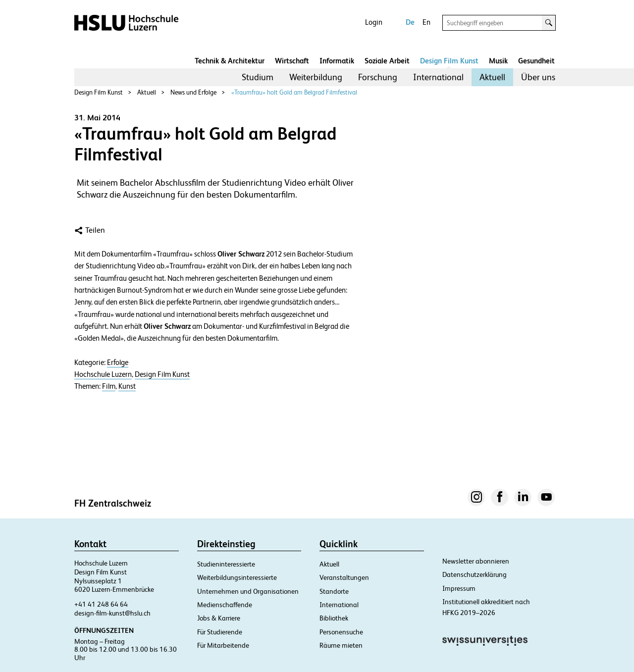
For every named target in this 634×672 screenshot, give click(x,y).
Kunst (127, 386)
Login (374, 22)
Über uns (538, 77)
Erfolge (118, 362)
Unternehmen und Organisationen (248, 591)
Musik (498, 61)
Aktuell (492, 77)
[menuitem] (258, 77)
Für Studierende (220, 632)
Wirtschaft (292, 61)
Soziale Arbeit (387, 61)
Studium (258, 77)
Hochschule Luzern (103, 374)
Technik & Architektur (230, 61)
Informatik (337, 61)
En (426, 22)
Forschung (378, 77)
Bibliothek (334, 618)
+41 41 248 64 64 (101, 604)
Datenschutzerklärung (475, 574)
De (410, 22)
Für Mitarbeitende (223, 645)
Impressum (459, 588)
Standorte (334, 591)
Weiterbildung (316, 77)
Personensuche (341, 632)
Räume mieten (341, 645)
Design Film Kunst (449, 61)
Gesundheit (536, 61)
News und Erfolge (193, 92)
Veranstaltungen (344, 577)
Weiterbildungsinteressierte (237, 577)
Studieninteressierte (226, 564)
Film (109, 386)
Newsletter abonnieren (476, 561)
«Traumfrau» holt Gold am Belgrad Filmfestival (294, 92)
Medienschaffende (225, 605)
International (438, 77)
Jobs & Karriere (219, 618)
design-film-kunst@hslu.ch (112, 613)
